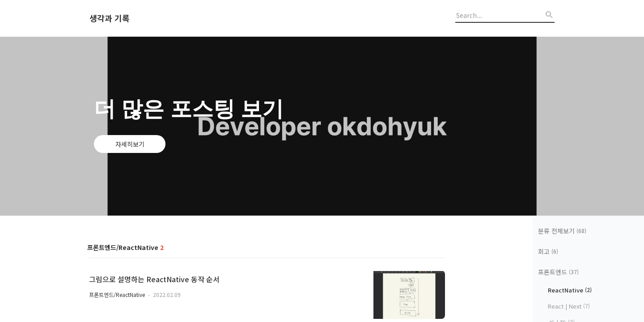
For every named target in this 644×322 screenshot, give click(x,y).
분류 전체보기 (562, 231)
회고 (548, 251)
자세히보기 (130, 144)
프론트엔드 (558, 272)
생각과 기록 (110, 18)
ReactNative (570, 290)
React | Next (569, 306)
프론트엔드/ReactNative (117, 294)
